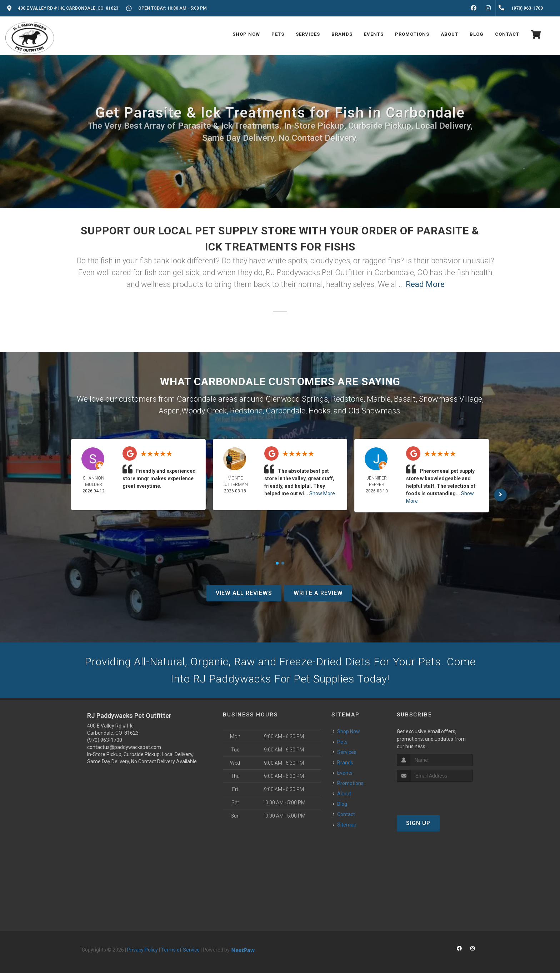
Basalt (405, 399)
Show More (322, 493)
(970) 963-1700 (105, 740)
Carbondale (286, 411)
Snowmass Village (451, 399)
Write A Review (318, 593)
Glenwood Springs (297, 399)
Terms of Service (180, 950)
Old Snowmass (374, 411)
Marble (379, 399)
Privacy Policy (142, 950)
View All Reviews (244, 593)
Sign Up (418, 823)
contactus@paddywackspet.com (124, 747)
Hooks (319, 411)
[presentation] (435, 795)
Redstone (347, 399)
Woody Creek (204, 411)
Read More (425, 284)
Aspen (169, 411)
